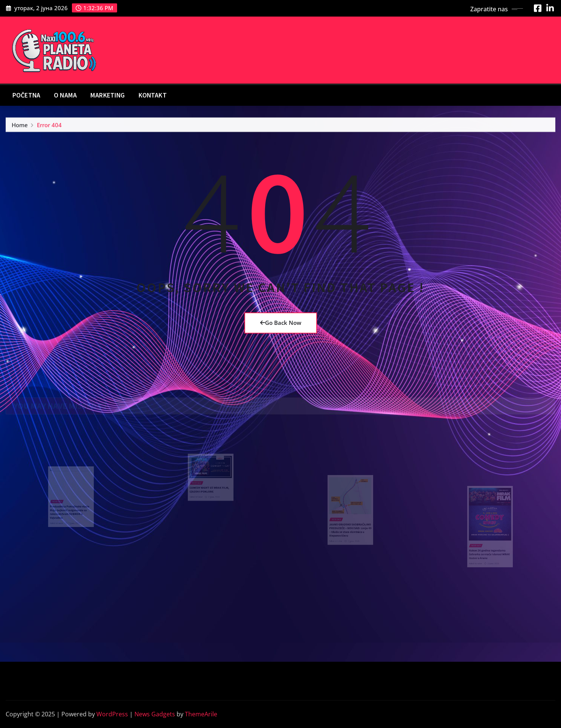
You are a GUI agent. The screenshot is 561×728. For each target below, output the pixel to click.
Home (20, 126)
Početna (26, 95)
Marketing (107, 95)
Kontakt (153, 95)
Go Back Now (281, 323)
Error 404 (49, 126)
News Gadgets (155, 714)
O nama (65, 95)
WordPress (112, 714)
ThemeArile (201, 714)
